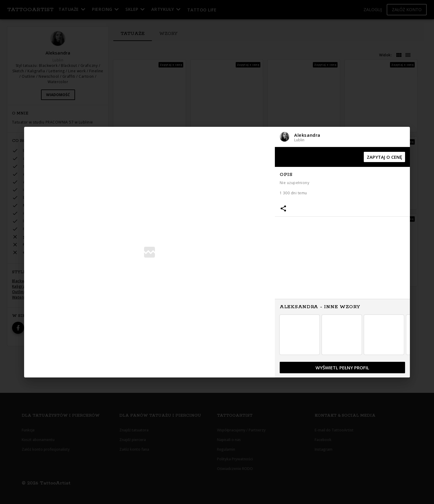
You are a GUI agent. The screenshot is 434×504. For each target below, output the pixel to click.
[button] (342, 137)
